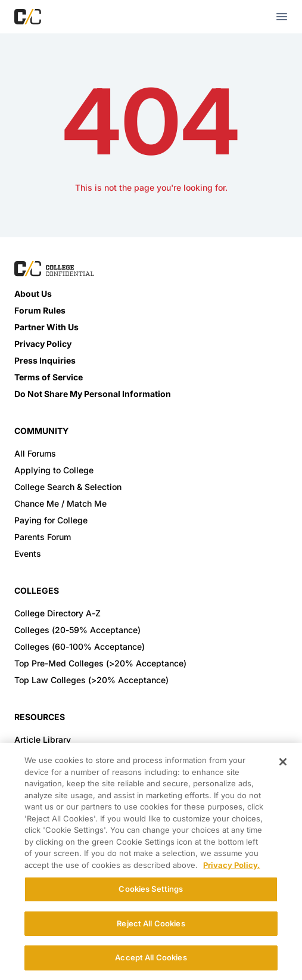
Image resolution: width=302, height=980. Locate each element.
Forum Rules (40, 310)
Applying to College (54, 470)
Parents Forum (43, 537)
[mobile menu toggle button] (282, 17)
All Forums (35, 453)
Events (28, 553)
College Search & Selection (68, 487)
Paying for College (51, 520)
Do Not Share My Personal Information (93, 394)
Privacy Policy (43, 344)
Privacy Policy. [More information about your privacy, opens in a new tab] (231, 865)
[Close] (283, 762)
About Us (33, 294)
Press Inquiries (45, 360)
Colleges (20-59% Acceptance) (77, 630)
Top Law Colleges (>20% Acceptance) (91, 680)
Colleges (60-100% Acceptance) (80, 646)
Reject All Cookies (151, 923)
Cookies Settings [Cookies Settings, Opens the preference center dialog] (151, 889)
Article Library (43, 739)
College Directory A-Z (57, 613)
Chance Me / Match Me (60, 503)
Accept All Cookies (151, 957)
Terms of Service (49, 377)
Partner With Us (46, 327)
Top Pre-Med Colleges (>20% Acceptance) (100, 663)
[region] (151, 861)
